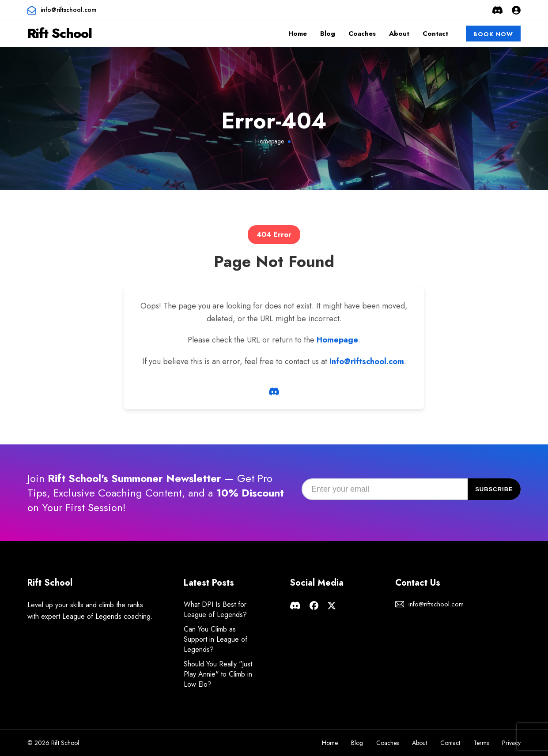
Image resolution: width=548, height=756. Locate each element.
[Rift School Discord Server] (497, 10)
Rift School (60, 33)
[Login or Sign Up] (516, 10)
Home (298, 34)
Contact (435, 34)
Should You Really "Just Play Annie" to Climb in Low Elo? (218, 674)
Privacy (511, 743)
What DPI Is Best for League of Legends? (215, 609)
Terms (481, 743)
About (399, 34)
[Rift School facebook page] (314, 604)
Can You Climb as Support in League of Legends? (215, 639)
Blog (328, 34)
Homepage (270, 141)
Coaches (362, 34)
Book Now (493, 34)
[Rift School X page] (332, 604)
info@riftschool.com (69, 10)
